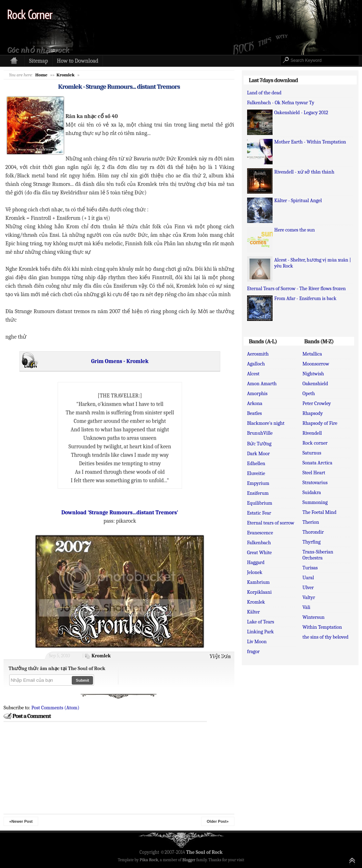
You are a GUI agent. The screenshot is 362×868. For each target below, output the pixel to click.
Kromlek (101, 656)
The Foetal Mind (320, 512)
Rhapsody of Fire (320, 423)
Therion (311, 522)
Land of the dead (264, 93)
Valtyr (309, 597)
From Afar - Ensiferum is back (305, 298)
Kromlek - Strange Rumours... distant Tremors (119, 87)
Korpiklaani (259, 592)
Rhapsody (313, 413)
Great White (259, 553)
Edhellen (256, 464)
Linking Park (261, 632)
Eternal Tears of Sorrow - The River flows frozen (296, 289)
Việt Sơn (219, 656)
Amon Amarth (262, 384)
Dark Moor (258, 454)
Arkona (255, 403)
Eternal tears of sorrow (271, 523)
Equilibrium (260, 503)
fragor (253, 652)
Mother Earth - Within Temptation (310, 142)
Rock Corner (30, 15)
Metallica (312, 354)
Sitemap (38, 61)
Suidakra (312, 492)
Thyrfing (312, 542)
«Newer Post (21, 821)
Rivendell (312, 433)
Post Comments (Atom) (56, 708)
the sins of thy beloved (326, 637)
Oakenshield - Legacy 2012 (301, 113)
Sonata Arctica (317, 463)
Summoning (315, 502)
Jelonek (255, 572)
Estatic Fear (259, 513)
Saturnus (312, 453)
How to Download (78, 61)
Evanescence (260, 533)
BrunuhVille (260, 433)
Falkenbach (259, 543)
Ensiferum (258, 493)
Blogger (189, 860)
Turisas (310, 568)
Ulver (308, 588)
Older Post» (218, 821)
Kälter (253, 612)
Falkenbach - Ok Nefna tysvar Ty (281, 103)
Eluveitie (256, 473)
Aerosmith (258, 354)
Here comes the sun (295, 230)
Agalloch (256, 364)
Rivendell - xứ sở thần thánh (304, 172)
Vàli (306, 607)
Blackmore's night (266, 423)
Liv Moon (257, 642)
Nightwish (313, 374)
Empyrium (258, 483)
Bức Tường (259, 444)
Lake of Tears (261, 622)
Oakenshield (315, 384)
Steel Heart (314, 473)
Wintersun (314, 617)
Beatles (255, 413)
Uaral (308, 578)
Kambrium (258, 582)
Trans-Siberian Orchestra (318, 555)
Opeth (309, 394)
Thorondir (313, 532)
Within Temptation (322, 627)
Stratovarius (315, 483)
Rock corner (315, 443)
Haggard (256, 562)
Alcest (253, 374)
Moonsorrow (316, 364)
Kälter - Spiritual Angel (298, 201)
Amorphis (257, 394)
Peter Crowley (317, 403)
